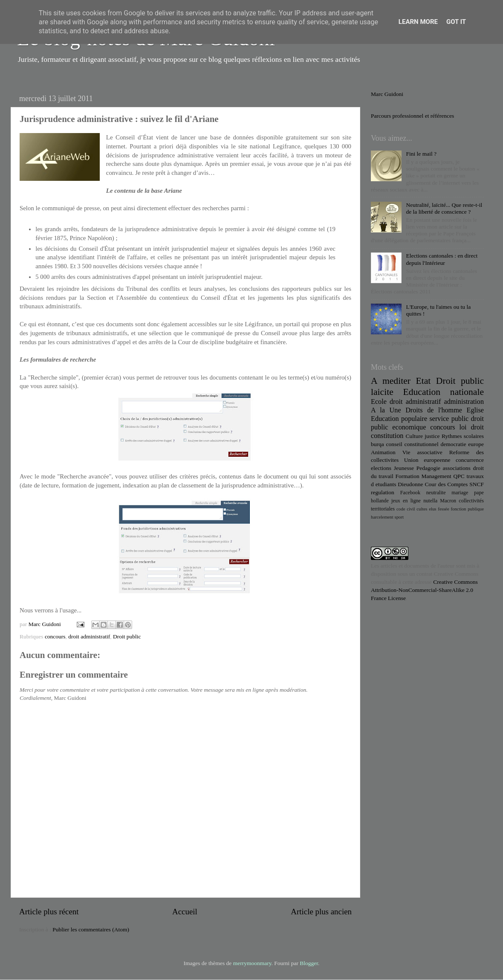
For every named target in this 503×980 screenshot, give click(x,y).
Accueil (185, 912)
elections (381, 468)
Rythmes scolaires (463, 436)
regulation (383, 492)
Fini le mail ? (421, 154)
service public (449, 419)
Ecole (379, 402)
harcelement (382, 517)
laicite (382, 392)
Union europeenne (427, 460)
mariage (460, 493)
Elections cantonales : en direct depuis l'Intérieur (442, 259)
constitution (387, 436)
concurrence (470, 460)
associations (457, 468)
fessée (443, 509)
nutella (430, 501)
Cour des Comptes (446, 484)
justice (432, 436)
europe (476, 444)
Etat (424, 381)
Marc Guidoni (387, 94)
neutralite (436, 493)
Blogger (309, 963)
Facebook (410, 493)
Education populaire (399, 419)
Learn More (418, 22)
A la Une (386, 410)
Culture (414, 436)
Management (436, 476)
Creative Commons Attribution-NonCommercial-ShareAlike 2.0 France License (424, 590)
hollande (380, 501)
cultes (422, 509)
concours (55, 636)
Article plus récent (49, 912)
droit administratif (89, 636)
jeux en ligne (406, 501)
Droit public (127, 636)
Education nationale (444, 392)
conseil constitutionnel (412, 444)
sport (399, 517)
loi (463, 427)
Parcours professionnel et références (412, 116)
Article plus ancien (321, 912)
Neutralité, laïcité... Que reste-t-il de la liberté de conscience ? (444, 208)
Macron (448, 501)
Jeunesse (404, 468)
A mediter (391, 381)
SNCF (477, 484)
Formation (407, 476)
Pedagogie (428, 468)
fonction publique (467, 509)
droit (477, 427)
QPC (459, 476)
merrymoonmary (252, 963)
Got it (456, 22)
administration (464, 402)
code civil (406, 509)
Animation (383, 452)
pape (479, 493)
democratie (454, 444)
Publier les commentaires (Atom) (91, 929)
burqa (377, 444)
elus (432, 509)
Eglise (475, 410)
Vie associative (422, 452)
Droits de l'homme (434, 410)
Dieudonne (410, 484)
